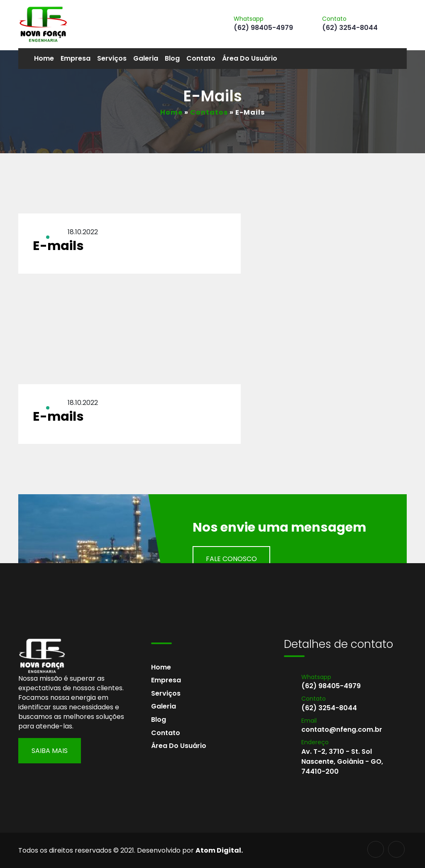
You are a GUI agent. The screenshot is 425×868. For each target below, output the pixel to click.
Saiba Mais (50, 751)
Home (44, 58)
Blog (172, 58)
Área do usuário (250, 58)
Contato (201, 58)
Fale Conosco (231, 559)
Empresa (76, 58)
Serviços (112, 58)
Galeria (146, 58)
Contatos (209, 112)
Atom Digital (218, 850)
